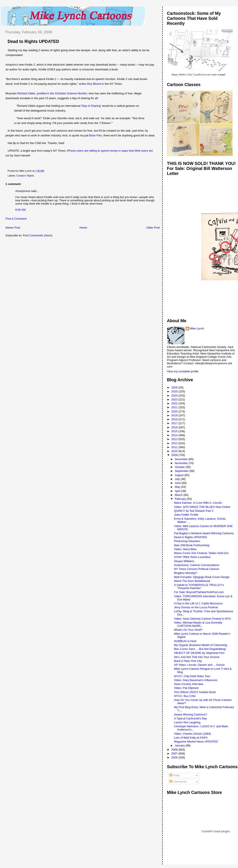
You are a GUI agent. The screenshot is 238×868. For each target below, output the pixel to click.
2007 (175, 754)
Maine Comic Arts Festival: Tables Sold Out (201, 553)
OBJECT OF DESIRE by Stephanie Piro (199, 653)
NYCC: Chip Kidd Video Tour (192, 676)
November (182, 463)
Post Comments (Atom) (38, 235)
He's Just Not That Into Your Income (197, 657)
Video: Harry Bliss (185, 549)
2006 (175, 757)
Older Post (153, 228)
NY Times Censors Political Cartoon (197, 569)
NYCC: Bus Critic (185, 696)
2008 (175, 750)
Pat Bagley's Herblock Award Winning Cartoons (204, 533)
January (180, 745)
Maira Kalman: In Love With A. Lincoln (198, 503)
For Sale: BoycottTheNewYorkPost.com (199, 592)
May (178, 487)
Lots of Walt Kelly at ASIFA (191, 738)
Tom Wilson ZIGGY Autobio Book (195, 692)
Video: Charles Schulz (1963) (192, 734)
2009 (175, 455)
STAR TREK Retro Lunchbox (192, 557)
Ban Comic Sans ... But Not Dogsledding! (200, 649)
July (178, 479)
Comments (178, 782)
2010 (175, 451)
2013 (175, 439)
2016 (175, 427)
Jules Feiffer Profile (186, 515)
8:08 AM (21, 210)
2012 (175, 443)
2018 (175, 419)
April (178, 491)
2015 (175, 431)
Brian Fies (96, 135)
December (182, 459)
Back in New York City (188, 661)
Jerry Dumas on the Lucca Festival (196, 607)
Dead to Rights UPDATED (33, 41)
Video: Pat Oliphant (186, 688)
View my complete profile (183, 371)
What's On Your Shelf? (188, 630)
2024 (175, 396)
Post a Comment (16, 219)
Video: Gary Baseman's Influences (196, 680)
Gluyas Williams (184, 561)
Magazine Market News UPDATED (196, 742)
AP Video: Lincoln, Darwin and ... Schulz (199, 665)
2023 (175, 399)
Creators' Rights (25, 176)
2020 (175, 411)
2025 (175, 391)
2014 (175, 435)
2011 (175, 447)
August (179, 475)
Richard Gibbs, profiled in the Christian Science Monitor (52, 93)
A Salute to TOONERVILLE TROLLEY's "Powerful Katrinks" (199, 587)
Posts (175, 775)
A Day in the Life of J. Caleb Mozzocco (198, 603)
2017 (175, 423)
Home (83, 228)
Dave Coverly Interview (189, 684)
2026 (175, 387)
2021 (175, 407)
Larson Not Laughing (187, 722)
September (182, 471)
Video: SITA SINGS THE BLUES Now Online (202, 507)
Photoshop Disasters (187, 541)
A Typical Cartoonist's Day (190, 718)
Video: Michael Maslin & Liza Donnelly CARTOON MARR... (198, 624)
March (179, 495)
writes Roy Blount (90, 84)
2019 (175, 415)
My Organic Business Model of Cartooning (201, 645)
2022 (175, 403)
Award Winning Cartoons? (191, 715)
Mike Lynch (197, 328)
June (178, 483)
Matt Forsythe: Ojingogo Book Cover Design (202, 577)
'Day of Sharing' (91, 106)
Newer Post (13, 228)
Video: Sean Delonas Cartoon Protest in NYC (203, 619)
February (181, 499)
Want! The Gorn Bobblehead (192, 581)
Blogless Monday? (186, 573)
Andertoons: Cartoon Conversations (197, 565)
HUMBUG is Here (185, 641)
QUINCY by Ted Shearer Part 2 (194, 511)
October (180, 467)
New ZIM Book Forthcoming (192, 545)
